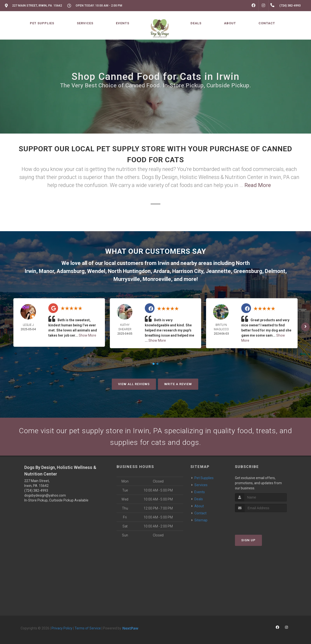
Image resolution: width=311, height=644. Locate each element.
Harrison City (188, 271)
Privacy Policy (62, 628)
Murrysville (127, 279)
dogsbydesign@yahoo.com (45, 495)
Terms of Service (88, 628)
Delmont (275, 271)
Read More (258, 185)
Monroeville (157, 279)
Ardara (161, 271)
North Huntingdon (129, 271)
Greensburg (248, 271)
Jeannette (218, 271)
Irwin (164, 263)
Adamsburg (71, 271)
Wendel (96, 271)
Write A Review (178, 384)
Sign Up (248, 540)
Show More (87, 335)
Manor (46, 271)
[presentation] (261, 521)
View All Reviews (134, 384)
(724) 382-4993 (36, 491)
